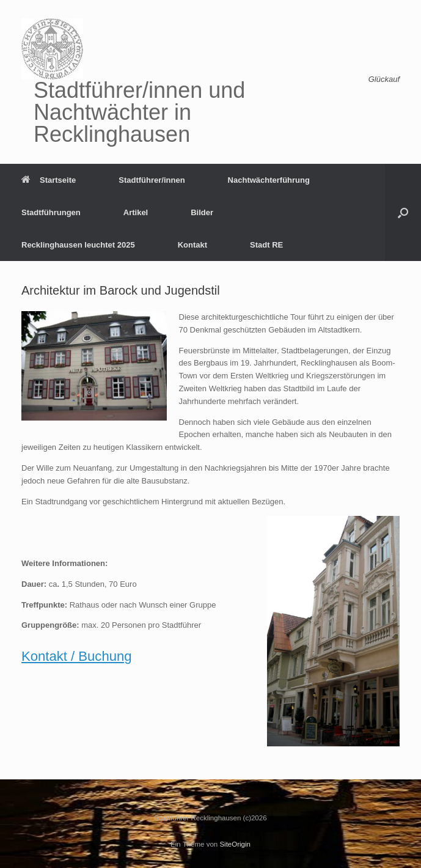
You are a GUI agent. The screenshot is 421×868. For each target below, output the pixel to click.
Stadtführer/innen (152, 180)
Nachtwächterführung (269, 180)
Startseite (49, 180)
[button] (403, 212)
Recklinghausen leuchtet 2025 (78, 245)
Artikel (136, 212)
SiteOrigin (235, 844)
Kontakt (192, 245)
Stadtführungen (51, 212)
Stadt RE (266, 245)
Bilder (202, 212)
